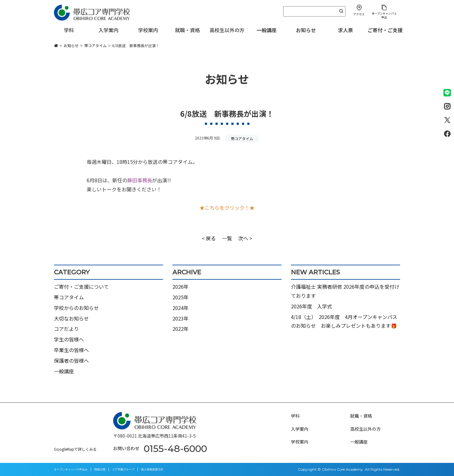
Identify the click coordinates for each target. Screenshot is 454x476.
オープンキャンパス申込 (384, 15)
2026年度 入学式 (312, 306)
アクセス (359, 14)
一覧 (227, 238)
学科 (295, 416)
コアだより (66, 329)
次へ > (245, 238)
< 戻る (209, 238)
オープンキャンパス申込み (71, 469)
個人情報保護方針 (152, 469)
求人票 (345, 30)
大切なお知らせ (71, 318)
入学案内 (300, 429)
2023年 (181, 318)
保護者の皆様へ (71, 361)
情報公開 (100, 469)
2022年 (181, 329)
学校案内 (300, 442)
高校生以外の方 (365, 429)
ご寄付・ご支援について (81, 287)
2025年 (181, 297)
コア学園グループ (123, 469)
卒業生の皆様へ (71, 350)
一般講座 (267, 30)
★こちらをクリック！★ (227, 208)
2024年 (181, 308)
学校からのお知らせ (76, 308)
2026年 (181, 287)
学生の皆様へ (69, 339)
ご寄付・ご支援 (385, 30)
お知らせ (306, 30)
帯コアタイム (242, 138)
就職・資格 (361, 416)
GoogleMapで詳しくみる (75, 449)
